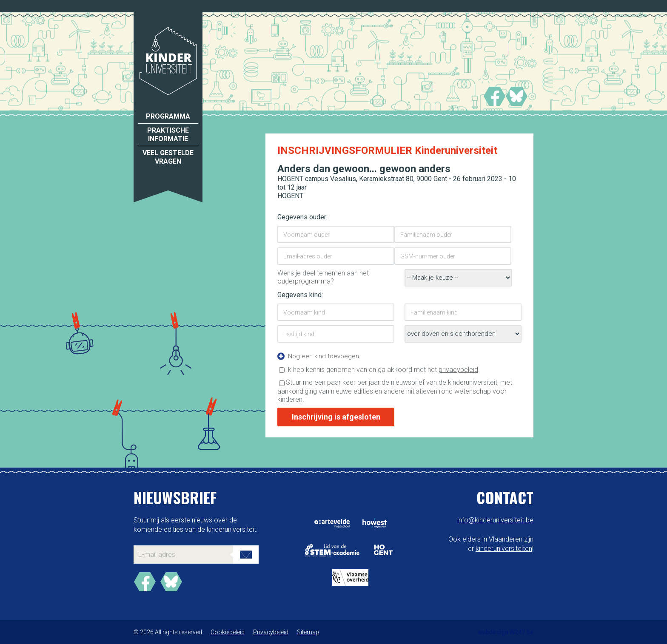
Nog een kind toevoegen (324, 356)
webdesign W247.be (506, 632)
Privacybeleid (271, 632)
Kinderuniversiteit (168, 61)
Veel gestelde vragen (168, 157)
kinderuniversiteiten (504, 549)
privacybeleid (458, 370)
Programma (168, 116)
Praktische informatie (168, 135)
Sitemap (308, 632)
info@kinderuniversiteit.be (495, 520)
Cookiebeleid (228, 632)
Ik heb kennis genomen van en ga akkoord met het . (383, 370)
